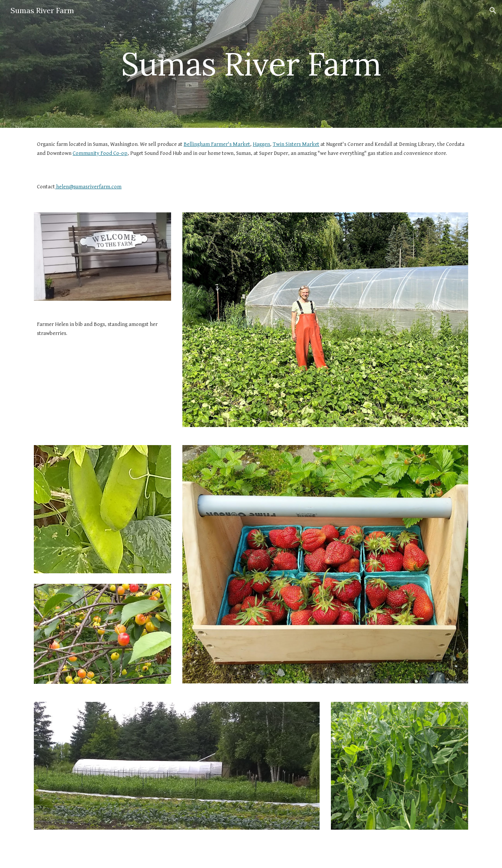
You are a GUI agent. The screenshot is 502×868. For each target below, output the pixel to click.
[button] (493, 11)
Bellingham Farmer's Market (217, 144)
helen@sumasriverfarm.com (88, 187)
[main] (251, 64)
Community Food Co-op (100, 153)
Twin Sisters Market (296, 144)
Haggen (261, 144)
